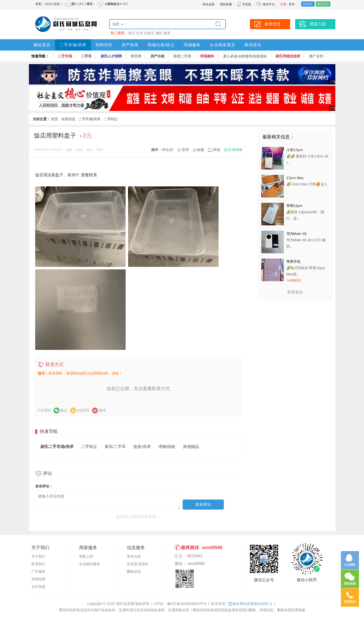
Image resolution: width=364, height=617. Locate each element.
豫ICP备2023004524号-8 (187, 604)
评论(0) (167, 150)
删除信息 (134, 571)
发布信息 (134, 556)
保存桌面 (209, 4)
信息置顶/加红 (138, 564)
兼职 (159, 33)
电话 (132, 33)
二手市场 (65, 56)
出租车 (149, 33)
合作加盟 (38, 587)
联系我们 (38, 564)
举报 (217, 150)
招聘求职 (104, 45)
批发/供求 (142, 447)
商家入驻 (86, 556)
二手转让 (111, 119)
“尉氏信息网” (125, 604)
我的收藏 (226, 4)
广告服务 (38, 571)
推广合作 (316, 56)
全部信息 (68, 119)
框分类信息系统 (250, 604)
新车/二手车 (115, 447)
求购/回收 (167, 447)
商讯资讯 (253, 45)
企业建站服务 (90, 564)
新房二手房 (182, 56)
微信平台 (269, 4)
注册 (283, 4)
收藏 (200, 150)
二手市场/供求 (73, 45)
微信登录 (323, 4)
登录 (292, 4)
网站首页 (42, 45)
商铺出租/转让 (161, 45)
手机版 (244, 4)
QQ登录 (308, 4)
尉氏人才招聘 (111, 56)
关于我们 (38, 556)
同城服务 (192, 45)
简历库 (136, 56)
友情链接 (38, 579)
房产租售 (130, 45)
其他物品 (191, 447)
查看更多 (295, 292)
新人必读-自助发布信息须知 (245, 56)
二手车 (86, 56)
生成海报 (235, 150)
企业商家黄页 (223, 45)
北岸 (139, 33)
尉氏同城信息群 (288, 56)
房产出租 (158, 56)
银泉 (167, 33)
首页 (55, 119)
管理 (185, 150)
